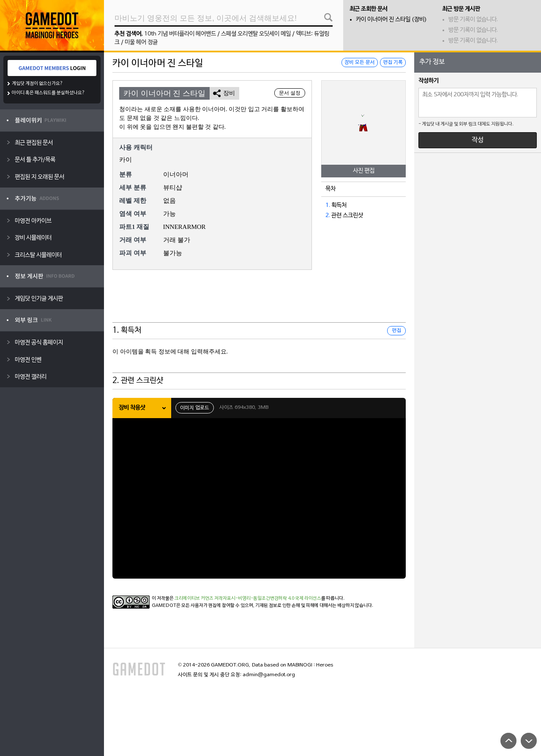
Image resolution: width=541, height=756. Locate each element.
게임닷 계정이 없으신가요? (37, 84)
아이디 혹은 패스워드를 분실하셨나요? (48, 93)
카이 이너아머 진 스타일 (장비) (391, 20)
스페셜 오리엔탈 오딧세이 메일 (256, 34)
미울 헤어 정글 (141, 42)
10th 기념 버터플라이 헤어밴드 (180, 34)
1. (328, 205)
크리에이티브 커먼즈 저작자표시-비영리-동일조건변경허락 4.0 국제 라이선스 (248, 598)
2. (328, 216)
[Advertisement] (259, 302)
